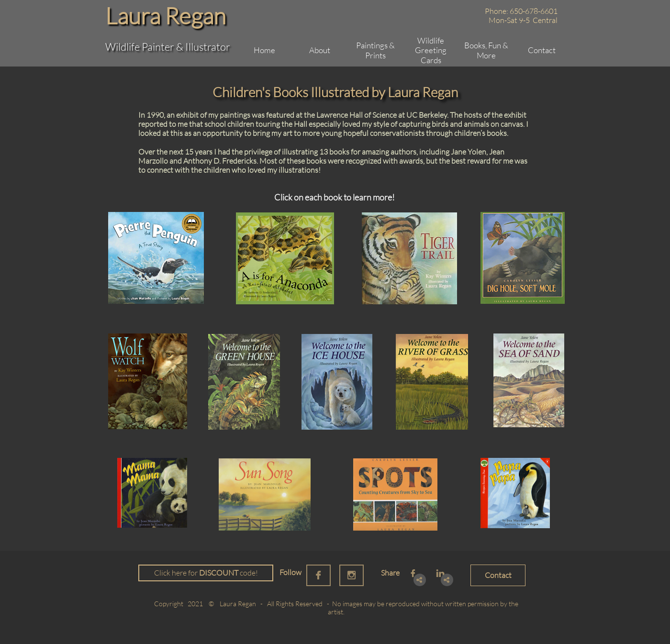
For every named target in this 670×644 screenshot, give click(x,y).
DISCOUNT (219, 573)
